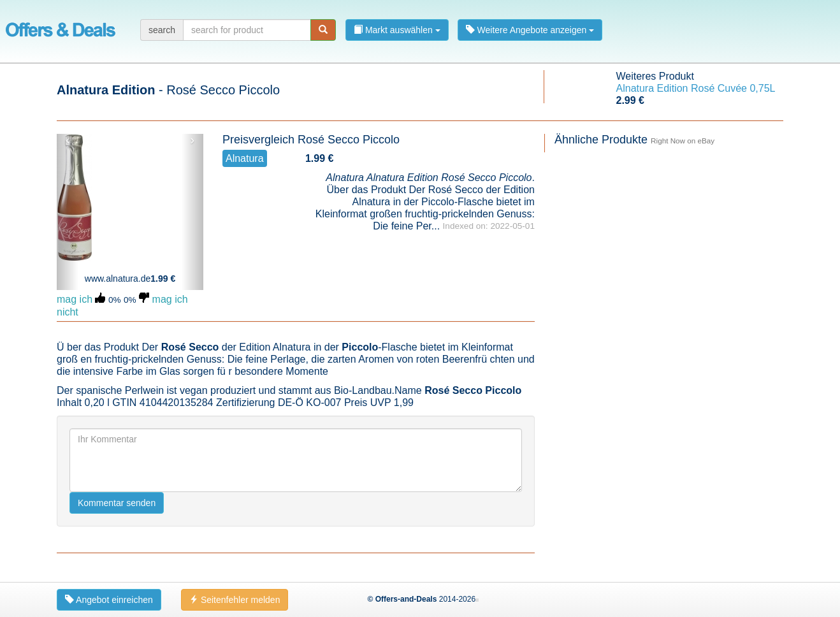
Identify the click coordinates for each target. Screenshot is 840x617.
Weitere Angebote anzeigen (530, 30)
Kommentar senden (117, 503)
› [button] (192, 140)
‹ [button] (68, 140)
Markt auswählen (397, 30)
